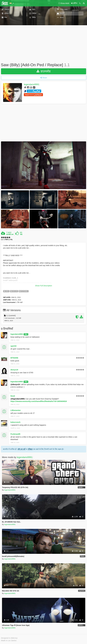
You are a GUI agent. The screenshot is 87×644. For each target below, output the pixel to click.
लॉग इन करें (22, 449)
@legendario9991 (18, 399)
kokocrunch (15, 422)
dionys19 (14, 370)
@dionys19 (15, 384)
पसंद (21, 234)
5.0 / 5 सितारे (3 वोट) (7, 240)
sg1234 (13, 346)
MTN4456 (14, 358)
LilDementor (16, 410)
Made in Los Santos (9, 641)
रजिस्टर (30, 449)
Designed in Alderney (9, 638)
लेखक (26, 334)
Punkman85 (15, 434)
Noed (13, 396)
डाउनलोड (44, 71)
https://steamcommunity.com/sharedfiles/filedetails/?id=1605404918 (39, 401)
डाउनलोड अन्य (10, 234)
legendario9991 (32, 84)
